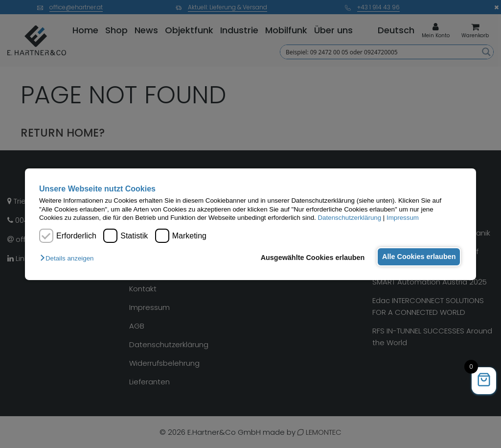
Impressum (403, 218)
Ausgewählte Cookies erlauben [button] (308, 258)
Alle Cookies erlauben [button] (417, 257)
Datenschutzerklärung (349, 218)
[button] (69, 258)
